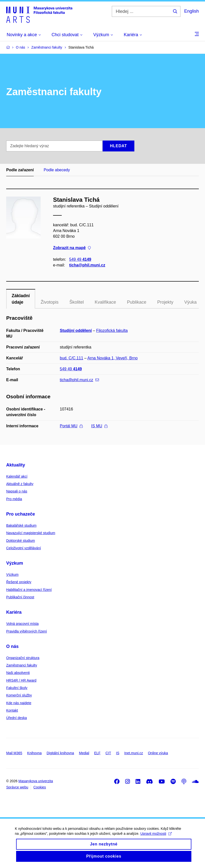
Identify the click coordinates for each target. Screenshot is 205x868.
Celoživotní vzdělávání (24, 548)
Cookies (40, 787)
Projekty (165, 302)
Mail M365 (14, 753)
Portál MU (71, 426)
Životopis (50, 302)
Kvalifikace (105, 302)
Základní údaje (21, 299)
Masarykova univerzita (36, 781)
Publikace (137, 302)
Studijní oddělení (76, 331)
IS (118, 753)
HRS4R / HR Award (21, 680)
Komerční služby (19, 695)
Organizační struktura (23, 658)
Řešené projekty (19, 582)
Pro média (14, 499)
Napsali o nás (17, 491)
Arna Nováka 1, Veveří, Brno (112, 358)
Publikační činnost (20, 597)
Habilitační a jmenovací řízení (29, 590)
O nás (12, 646)
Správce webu (17, 787)
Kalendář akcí (17, 476)
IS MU (99, 426)
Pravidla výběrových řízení (27, 631)
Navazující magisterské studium (31, 533)
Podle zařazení (20, 170)
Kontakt (12, 710)
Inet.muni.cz (133, 753)
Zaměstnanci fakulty (22, 665)
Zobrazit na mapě (72, 248)
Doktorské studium (21, 541)
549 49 (80, 259)
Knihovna (34, 753)
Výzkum (15, 563)
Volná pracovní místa (22, 624)
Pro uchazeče (21, 514)
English (191, 11)
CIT (108, 753)
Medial (84, 753)
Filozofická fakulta (112, 331)
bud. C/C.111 (71, 358)
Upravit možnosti (156, 839)
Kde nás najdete (19, 703)
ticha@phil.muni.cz (87, 265)
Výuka (190, 302)
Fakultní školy (17, 688)
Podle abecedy (57, 170)
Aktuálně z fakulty (20, 484)
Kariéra (14, 612)
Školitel (77, 302)
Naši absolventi (18, 673)
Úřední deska (16, 718)
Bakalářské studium (21, 525)
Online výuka (158, 753)
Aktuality (16, 465)
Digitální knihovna (60, 753)
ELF (97, 753)
